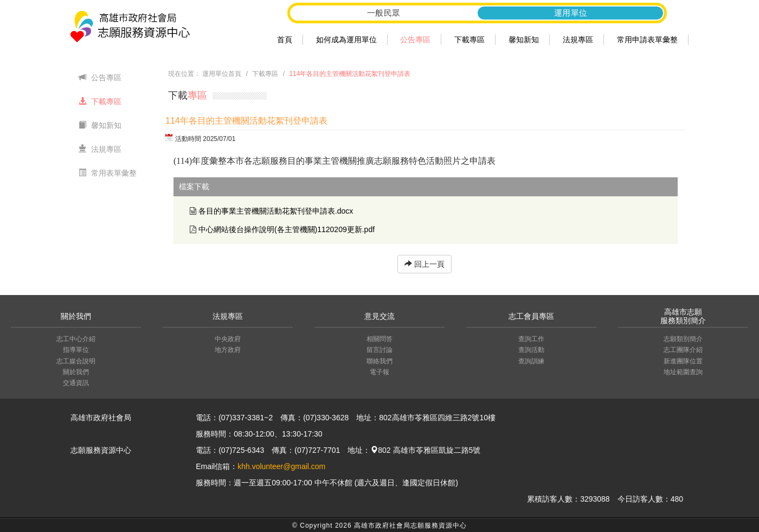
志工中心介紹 (76, 339)
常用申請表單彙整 (647, 40)
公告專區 (415, 40)
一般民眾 (384, 13)
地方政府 (228, 350)
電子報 (379, 372)
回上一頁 (424, 264)
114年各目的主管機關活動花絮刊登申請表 (350, 74)
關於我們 (76, 372)
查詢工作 (531, 339)
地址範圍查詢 (683, 372)
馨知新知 (524, 40)
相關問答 (379, 339)
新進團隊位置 (683, 361)
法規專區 (578, 40)
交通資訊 (76, 383)
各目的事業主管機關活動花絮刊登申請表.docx (276, 211)
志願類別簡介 (683, 339)
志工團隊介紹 (683, 350)
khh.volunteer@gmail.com (281, 466)
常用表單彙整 (108, 173)
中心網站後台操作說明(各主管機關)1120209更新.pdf (287, 229)
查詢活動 (531, 350)
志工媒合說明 (76, 361)
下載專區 (469, 40)
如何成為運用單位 (346, 40)
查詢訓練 (531, 361)
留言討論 (379, 350)
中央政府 (228, 339)
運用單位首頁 (222, 74)
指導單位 (76, 350)
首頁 (285, 40)
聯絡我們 (379, 361)
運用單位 (571, 13)
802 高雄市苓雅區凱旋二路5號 (425, 450)
